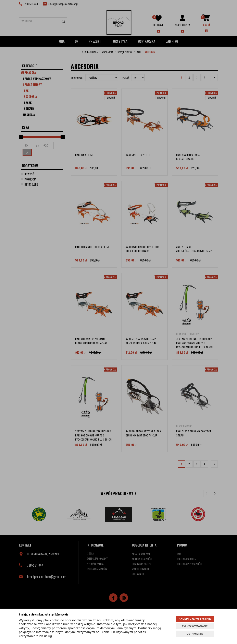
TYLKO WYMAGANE (195, 626)
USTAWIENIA (195, 634)
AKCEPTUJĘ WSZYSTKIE (195, 619)
